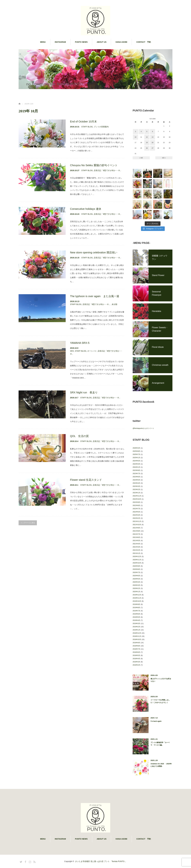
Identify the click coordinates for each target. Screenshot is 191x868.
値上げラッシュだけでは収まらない (161, 680)
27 (153, 148)
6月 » (164, 158)
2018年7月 (136, 649)
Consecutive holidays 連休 (86, 209)
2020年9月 (136, 566)
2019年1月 (136, 630)
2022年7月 (136, 509)
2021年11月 (137, 521)
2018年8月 (136, 646)
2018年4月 (136, 659)
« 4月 (141, 158)
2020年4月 (136, 582)
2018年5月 (136, 655)
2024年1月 (136, 467)
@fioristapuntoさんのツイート (143, 428)
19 (147, 143)
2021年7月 (136, 534)
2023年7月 (136, 474)
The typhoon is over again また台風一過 (95, 296)
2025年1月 (136, 458)
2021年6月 (136, 537)
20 (153, 143)
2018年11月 (137, 636)
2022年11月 (137, 496)
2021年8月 (136, 531)
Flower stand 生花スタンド (86, 480)
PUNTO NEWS (81, 42)
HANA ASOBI (121, 42)
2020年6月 (136, 576)
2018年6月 (136, 652)
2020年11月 (137, 560)
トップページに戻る (28, 523)
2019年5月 (136, 617)
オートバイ (92, 351)
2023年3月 (136, 486)
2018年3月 (136, 662)
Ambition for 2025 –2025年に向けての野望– (161, 765)
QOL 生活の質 (79, 436)
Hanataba (156, 311)
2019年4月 (136, 620)
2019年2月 (136, 627)
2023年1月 (136, 493)
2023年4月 (136, 483)
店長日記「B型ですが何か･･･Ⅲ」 (108, 170)
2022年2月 (136, 518)
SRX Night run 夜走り (84, 392)
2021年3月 (136, 547)
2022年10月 (137, 499)
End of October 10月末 (83, 122)
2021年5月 (136, 541)
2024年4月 (136, 464)
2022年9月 (136, 502)
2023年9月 (136, 470)
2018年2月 (136, 665)
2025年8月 (136, 451)
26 (147, 148)
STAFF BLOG (87, 127)
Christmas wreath (160, 365)
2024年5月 (136, 461)
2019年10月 (137, 601)
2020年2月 (136, 588)
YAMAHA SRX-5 (80, 343)
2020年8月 (136, 569)
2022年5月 (136, 512)
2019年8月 (136, 608)
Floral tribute (158, 347)
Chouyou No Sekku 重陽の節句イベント (94, 165)
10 (135, 137)
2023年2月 (136, 490)
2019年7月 (136, 611)
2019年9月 (136, 604)
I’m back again (156, 721)
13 (153, 137)
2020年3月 (136, 585)
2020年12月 (137, 557)
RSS (34, 861)
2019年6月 (136, 614)
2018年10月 (137, 639)
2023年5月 (136, 480)
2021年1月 (136, 553)
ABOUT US (102, 42)
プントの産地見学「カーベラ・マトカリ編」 (160, 744)
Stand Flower (158, 275)
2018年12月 (137, 633)
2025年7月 (136, 454)
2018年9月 (136, 643)
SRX (72, 351)
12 (147, 137)
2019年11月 (137, 598)
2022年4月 (136, 515)
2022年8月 (136, 505)
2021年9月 (136, 528)
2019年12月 (137, 595)
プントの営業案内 (101, 127)
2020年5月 (136, 579)
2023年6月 (136, 477)
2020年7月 (136, 572)
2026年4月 (136, 448)
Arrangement (158, 383)
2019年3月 (136, 624)
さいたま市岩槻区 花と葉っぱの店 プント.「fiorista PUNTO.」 (101, 861)
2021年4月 (136, 544)
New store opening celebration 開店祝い (94, 252)
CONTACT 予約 (144, 42)
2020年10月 (137, 563)
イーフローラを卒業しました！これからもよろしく (160, 701)
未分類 (114, 304)
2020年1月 (136, 592)
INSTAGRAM (60, 42)
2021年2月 (136, 550)
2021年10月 (137, 525)
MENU (43, 42)
